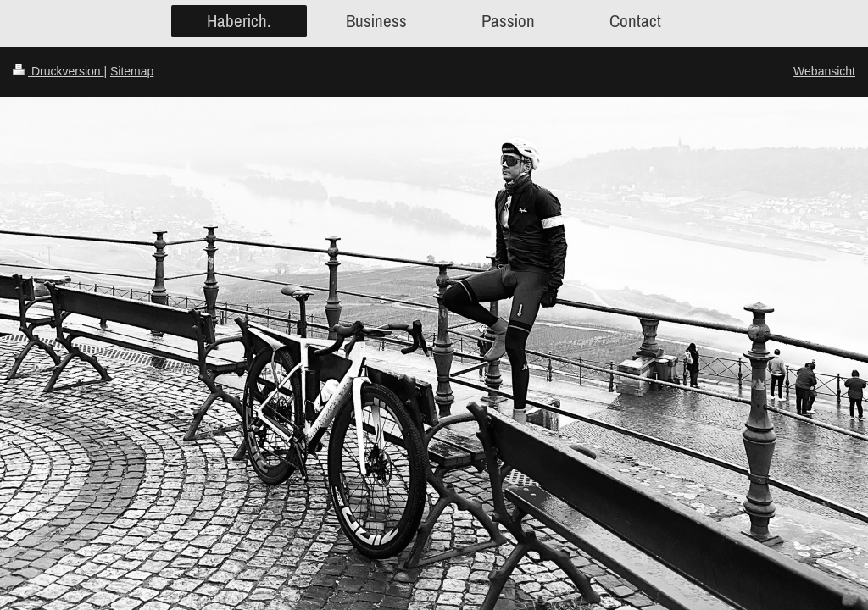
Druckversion (58, 71)
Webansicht (824, 71)
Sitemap (132, 71)
